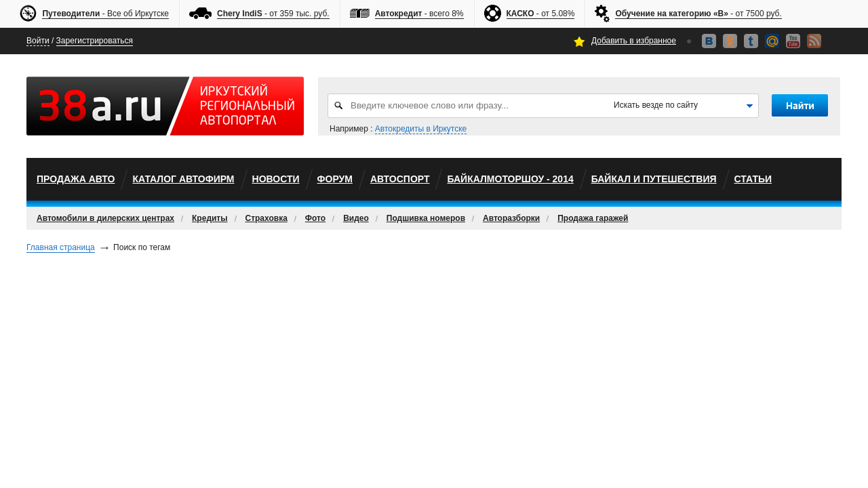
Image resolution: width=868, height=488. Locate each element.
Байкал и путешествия (654, 179)
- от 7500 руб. (698, 14)
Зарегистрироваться (95, 41)
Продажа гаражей (593, 218)
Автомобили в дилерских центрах (105, 218)
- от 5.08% (541, 14)
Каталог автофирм (183, 179)
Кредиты (210, 218)
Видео (356, 218)
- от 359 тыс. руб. (273, 14)
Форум (335, 179)
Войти (38, 41)
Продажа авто (76, 179)
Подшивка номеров (426, 218)
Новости (276, 179)
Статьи (753, 179)
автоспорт (400, 179)
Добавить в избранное (634, 41)
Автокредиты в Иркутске (421, 129)
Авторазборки (511, 218)
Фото (315, 218)
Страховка (267, 218)
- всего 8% (419, 14)
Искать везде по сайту (656, 105)
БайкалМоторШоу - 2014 (510, 179)
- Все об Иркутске (105, 14)
